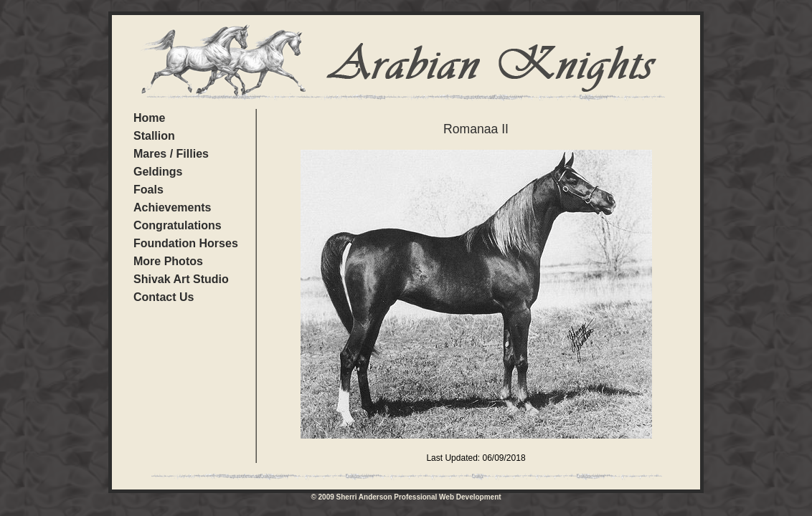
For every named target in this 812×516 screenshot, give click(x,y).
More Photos (168, 261)
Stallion (154, 136)
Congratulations (178, 225)
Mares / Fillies (171, 154)
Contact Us (164, 297)
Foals (148, 190)
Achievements (173, 207)
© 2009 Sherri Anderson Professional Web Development (406, 497)
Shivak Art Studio (181, 279)
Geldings (158, 172)
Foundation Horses (186, 243)
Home (149, 118)
